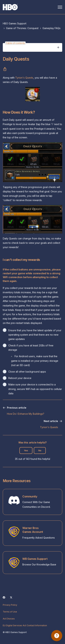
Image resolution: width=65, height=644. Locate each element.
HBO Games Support (15, 23)
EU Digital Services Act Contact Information (25, 625)
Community (30, 497)
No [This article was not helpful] (40, 451)
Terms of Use (10, 612)
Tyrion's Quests (24, 78)
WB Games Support (35, 559)
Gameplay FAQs (51, 28)
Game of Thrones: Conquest (22, 28)
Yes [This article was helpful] (26, 451)
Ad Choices (9, 619)
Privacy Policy (10, 605)
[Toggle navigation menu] (60, 7)
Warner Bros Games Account (33, 530)
